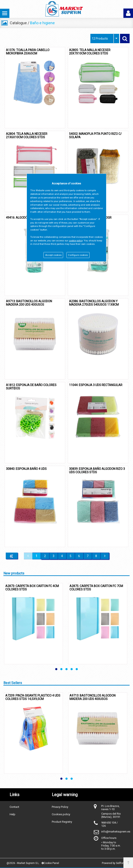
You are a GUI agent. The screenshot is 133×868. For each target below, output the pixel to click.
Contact (14, 807)
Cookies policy (61, 814)
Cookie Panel (50, 863)
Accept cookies (53, 255)
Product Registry (62, 822)
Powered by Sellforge (114, 863)
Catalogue (18, 23)
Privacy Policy (60, 807)
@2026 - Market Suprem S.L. (23, 863)
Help (12, 814)
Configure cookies (78, 255)
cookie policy (76, 241)
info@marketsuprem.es (116, 832)
